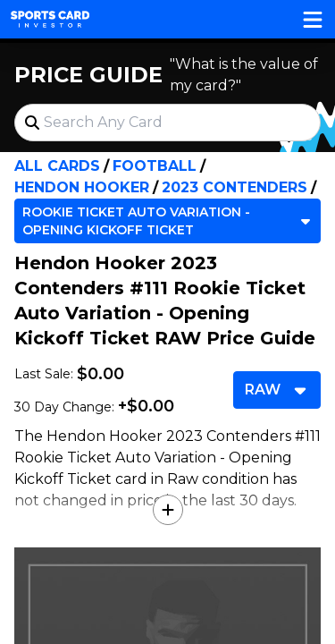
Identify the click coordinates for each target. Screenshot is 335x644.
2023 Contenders (234, 187)
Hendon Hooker (82, 187)
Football (155, 166)
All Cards (57, 166)
